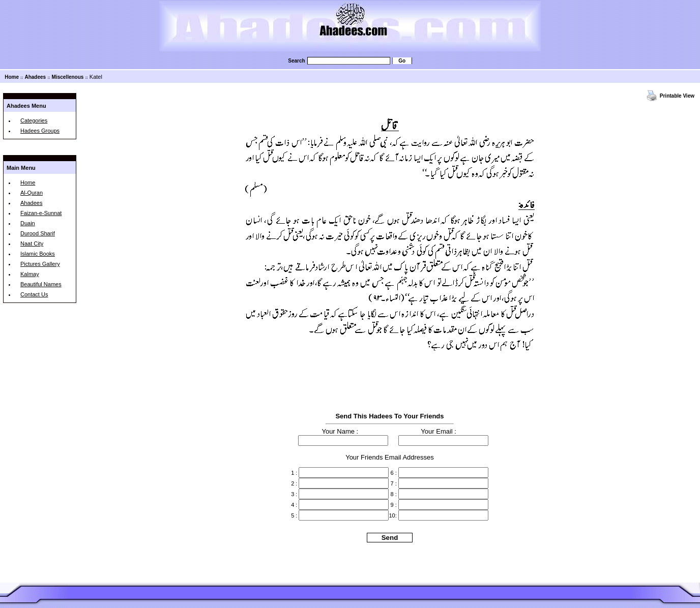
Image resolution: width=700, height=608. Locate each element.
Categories (34, 120)
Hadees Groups (40, 131)
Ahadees (35, 77)
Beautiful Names (41, 284)
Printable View (677, 96)
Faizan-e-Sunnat (41, 213)
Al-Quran (32, 193)
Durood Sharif (38, 233)
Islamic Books (38, 254)
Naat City (32, 244)
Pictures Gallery (40, 264)
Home (12, 77)
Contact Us (34, 294)
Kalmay (30, 274)
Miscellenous (68, 77)
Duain (28, 223)
